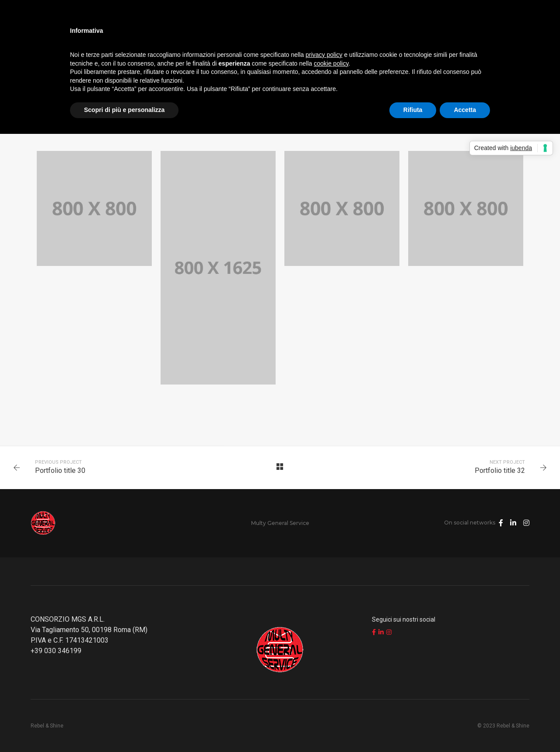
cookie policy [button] (331, 63)
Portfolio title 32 (500, 470)
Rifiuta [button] (413, 110)
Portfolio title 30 (60, 470)
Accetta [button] (465, 110)
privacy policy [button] (324, 55)
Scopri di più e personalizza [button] (124, 110)
